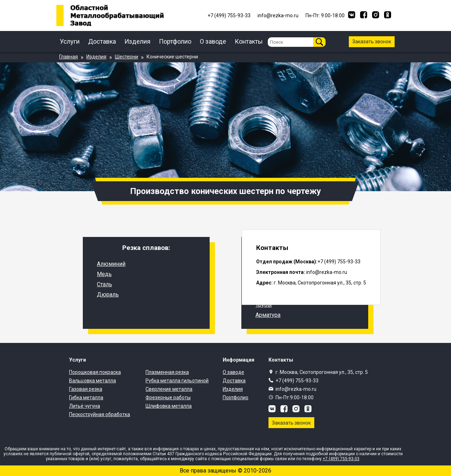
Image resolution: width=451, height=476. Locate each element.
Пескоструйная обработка (100, 414)
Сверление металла (169, 389)
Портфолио (175, 41)
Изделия (137, 41)
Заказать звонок (372, 42)
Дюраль (108, 295)
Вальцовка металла (92, 381)
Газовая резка (86, 389)
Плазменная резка (167, 372)
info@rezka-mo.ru (296, 389)
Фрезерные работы (168, 397)
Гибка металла (86, 397)
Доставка (102, 41)
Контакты (249, 41)
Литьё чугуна (85, 406)
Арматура (268, 315)
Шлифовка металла (169, 406)
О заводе (213, 41)
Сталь (104, 284)
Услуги (70, 41)
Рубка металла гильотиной (177, 381)
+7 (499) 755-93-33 (297, 381)
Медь (104, 274)
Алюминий (111, 264)
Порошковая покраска (95, 372)
